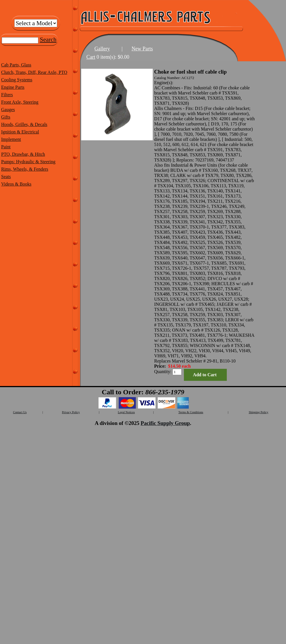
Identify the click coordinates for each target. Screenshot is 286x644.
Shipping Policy (259, 412)
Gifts (6, 117)
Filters (7, 95)
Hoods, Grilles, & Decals (24, 124)
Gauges (8, 110)
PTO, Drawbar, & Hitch (23, 154)
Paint (6, 147)
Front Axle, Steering (20, 102)
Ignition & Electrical (20, 132)
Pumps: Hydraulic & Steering (28, 162)
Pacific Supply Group (165, 423)
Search (48, 40)
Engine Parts (13, 87)
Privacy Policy (71, 412)
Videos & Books (16, 184)
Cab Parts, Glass (16, 65)
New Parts (142, 49)
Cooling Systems (17, 80)
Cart (91, 57)
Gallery (102, 49)
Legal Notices (126, 412)
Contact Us (20, 412)
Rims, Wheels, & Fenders (25, 169)
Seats (6, 177)
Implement (11, 139)
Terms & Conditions (191, 412)
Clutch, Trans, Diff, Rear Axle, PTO (34, 72)
